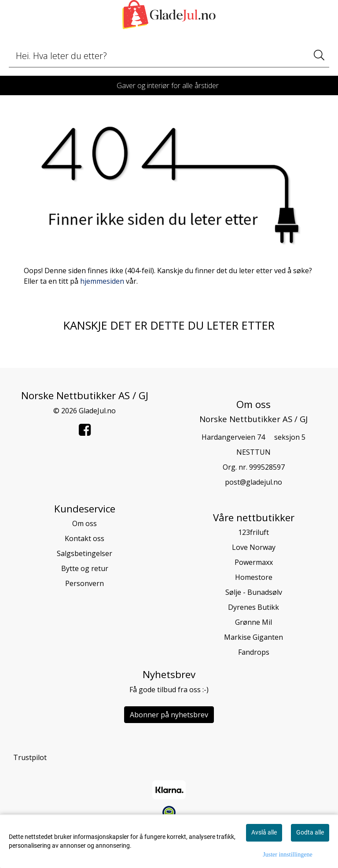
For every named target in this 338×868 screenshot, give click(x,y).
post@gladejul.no (253, 482)
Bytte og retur (85, 568)
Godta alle (310, 832)
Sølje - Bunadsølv (254, 592)
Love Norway (254, 547)
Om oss (84, 523)
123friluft (253, 532)
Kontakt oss (84, 538)
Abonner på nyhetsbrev (169, 715)
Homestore (254, 577)
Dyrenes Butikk (253, 607)
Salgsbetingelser (84, 553)
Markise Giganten (253, 637)
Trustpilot (30, 757)
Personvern (84, 583)
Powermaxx (254, 562)
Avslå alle (264, 832)
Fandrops (254, 652)
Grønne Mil (253, 622)
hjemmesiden (102, 281)
